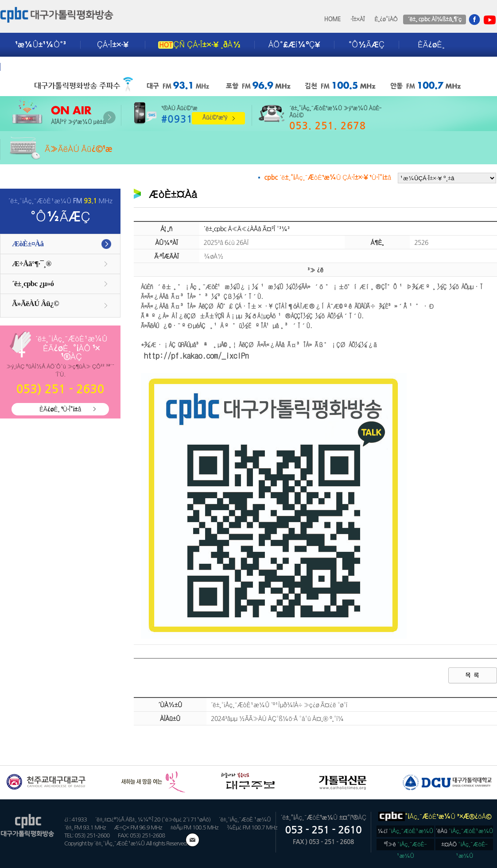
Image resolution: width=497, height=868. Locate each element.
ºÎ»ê (406, 846)
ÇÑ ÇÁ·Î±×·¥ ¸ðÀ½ (199, 45)
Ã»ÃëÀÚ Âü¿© (35, 304)
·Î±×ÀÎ (357, 19)
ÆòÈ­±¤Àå (28, 244)
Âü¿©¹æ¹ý (215, 118)
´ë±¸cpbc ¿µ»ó (33, 284)
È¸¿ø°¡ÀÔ (386, 19)
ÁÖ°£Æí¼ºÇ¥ (294, 45)
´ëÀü (465, 831)
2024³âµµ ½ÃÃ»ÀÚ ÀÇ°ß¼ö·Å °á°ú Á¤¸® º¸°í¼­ (277, 719)
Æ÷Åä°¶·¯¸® (32, 264)
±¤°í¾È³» (34, 67)
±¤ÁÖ (464, 846)
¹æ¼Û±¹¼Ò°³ (41, 45)
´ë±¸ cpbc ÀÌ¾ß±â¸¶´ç (434, 19)
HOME (333, 19)
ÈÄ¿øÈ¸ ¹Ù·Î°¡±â (60, 409)
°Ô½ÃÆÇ (367, 45)
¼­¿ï (405, 831)
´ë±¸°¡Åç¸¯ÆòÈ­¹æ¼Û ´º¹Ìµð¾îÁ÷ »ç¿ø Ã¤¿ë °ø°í (279, 705)
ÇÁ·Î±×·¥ (113, 45)
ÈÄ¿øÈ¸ (431, 45)
